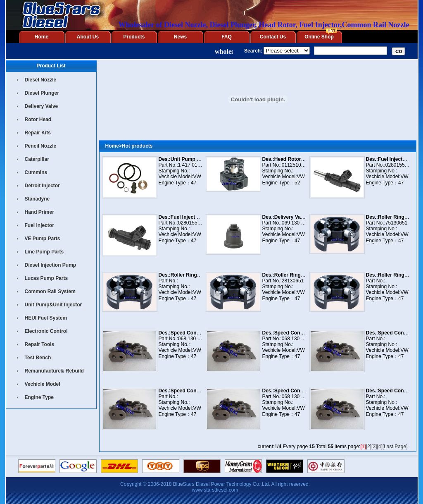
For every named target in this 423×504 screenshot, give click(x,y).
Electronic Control (46, 331)
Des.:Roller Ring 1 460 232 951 (298, 275)
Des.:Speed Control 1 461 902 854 (302, 333)
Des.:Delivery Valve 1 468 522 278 (302, 217)
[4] (379, 447)
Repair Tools (40, 344)
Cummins (36, 172)
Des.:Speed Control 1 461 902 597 (198, 333)
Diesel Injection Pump (51, 265)
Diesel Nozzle (41, 80)
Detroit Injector (42, 186)
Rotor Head (38, 119)
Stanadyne (37, 199)
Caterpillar (37, 159)
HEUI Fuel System (46, 318)
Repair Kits (38, 133)
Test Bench (38, 358)
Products (134, 37)
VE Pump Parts (43, 239)
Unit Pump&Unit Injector (53, 305)
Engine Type (39, 397)
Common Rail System (50, 291)
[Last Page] (395, 447)
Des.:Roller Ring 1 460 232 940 (194, 275)
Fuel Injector (39, 225)
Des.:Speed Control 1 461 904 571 (198, 391)
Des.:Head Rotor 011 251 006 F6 (300, 159)
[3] (374, 447)
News (180, 37)
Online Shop (319, 37)
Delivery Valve (42, 106)
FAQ (227, 37)
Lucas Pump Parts (46, 278)
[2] (369, 447)
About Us (88, 37)
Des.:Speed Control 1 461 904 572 (302, 391)
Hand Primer (39, 212)
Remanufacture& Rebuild (54, 371)
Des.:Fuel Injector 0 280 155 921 (196, 217)
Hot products (137, 146)
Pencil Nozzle (41, 146)
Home (42, 37)
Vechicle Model (43, 384)
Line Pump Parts (44, 252)
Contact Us (273, 37)
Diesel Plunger (42, 93)
